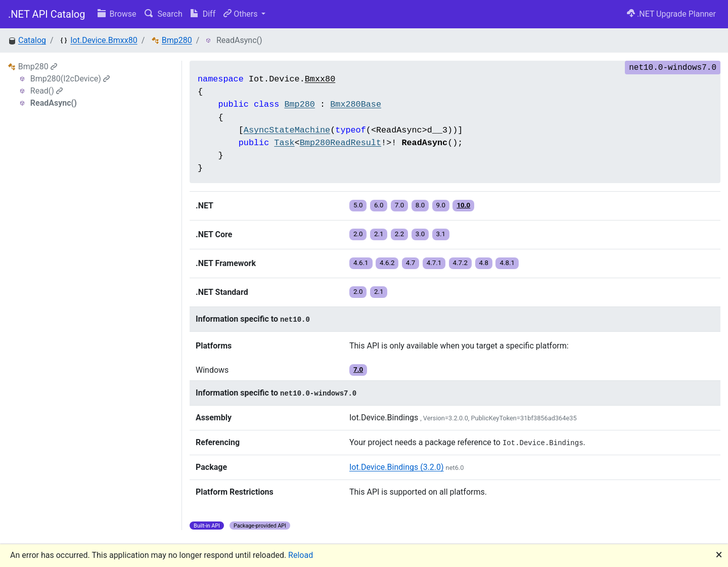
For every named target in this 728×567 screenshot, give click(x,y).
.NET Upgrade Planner (671, 14)
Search (164, 14)
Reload (301, 555)
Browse (117, 14)
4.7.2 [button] (461, 263)
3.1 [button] (441, 234)
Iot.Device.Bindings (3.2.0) (397, 467)
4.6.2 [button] (387, 263)
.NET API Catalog (47, 14)
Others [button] (241, 14)
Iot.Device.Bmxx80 (104, 40)
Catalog (32, 40)
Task (284, 143)
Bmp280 (177, 40)
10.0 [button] (463, 205)
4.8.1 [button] (507, 263)
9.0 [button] (441, 205)
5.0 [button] (358, 205)
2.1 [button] (379, 234)
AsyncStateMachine (287, 130)
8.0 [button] (420, 205)
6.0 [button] (379, 205)
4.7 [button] (411, 263)
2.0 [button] (358, 234)
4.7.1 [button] (434, 263)
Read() (47, 91)
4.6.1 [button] (361, 263)
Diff (203, 14)
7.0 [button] (400, 205)
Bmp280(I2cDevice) (70, 79)
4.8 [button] (484, 263)
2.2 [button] (400, 234)
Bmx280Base (356, 104)
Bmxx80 (320, 79)
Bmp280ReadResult (340, 143)
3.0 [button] (420, 234)
